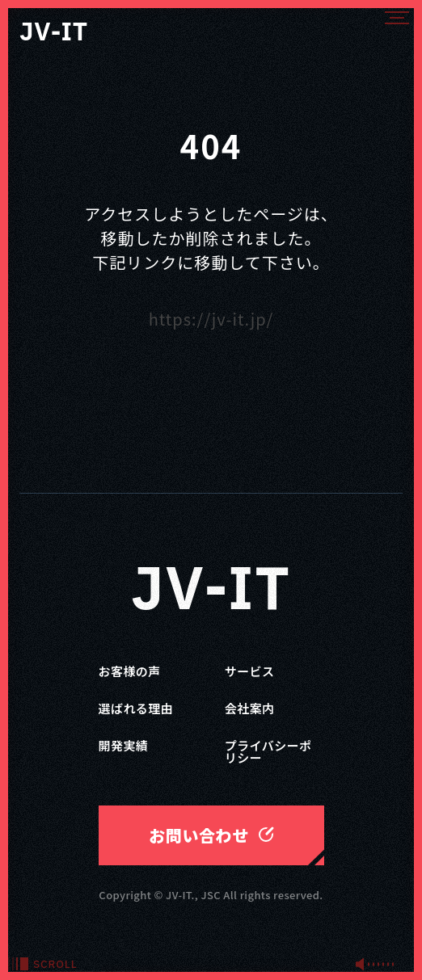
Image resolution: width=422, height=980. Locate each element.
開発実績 (124, 745)
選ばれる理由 (136, 708)
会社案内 (250, 708)
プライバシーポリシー (268, 751)
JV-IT (211, 592)
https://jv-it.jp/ (211, 319)
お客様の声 (130, 671)
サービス (250, 671)
